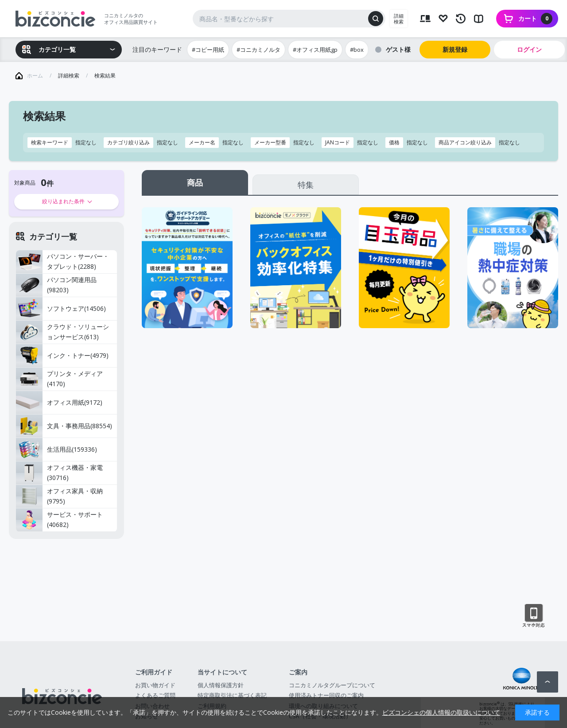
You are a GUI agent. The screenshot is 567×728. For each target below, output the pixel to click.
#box (357, 50)
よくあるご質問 (155, 695)
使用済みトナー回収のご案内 (326, 695)
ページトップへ (548, 682)
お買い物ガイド (155, 685)
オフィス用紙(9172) (59, 403)
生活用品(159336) (56, 449)
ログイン (529, 49)
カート (535, 19)
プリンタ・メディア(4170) (59, 379)
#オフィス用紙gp (315, 50)
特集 (306, 185)
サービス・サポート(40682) (59, 520)
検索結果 (105, 76)
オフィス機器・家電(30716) (59, 473)
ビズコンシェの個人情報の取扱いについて (441, 712)
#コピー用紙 (208, 50)
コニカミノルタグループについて (332, 685)
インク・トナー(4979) (62, 356)
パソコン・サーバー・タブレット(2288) (62, 262)
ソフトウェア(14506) (61, 309)
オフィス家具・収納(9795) (59, 496)
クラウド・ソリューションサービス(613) (62, 332)
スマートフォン (534, 616)
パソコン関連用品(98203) (56, 285)
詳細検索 (399, 19)
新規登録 (455, 49)
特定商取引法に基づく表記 (232, 695)
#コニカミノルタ (258, 50)
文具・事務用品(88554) (64, 426)
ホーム (35, 76)
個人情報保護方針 (221, 685)
